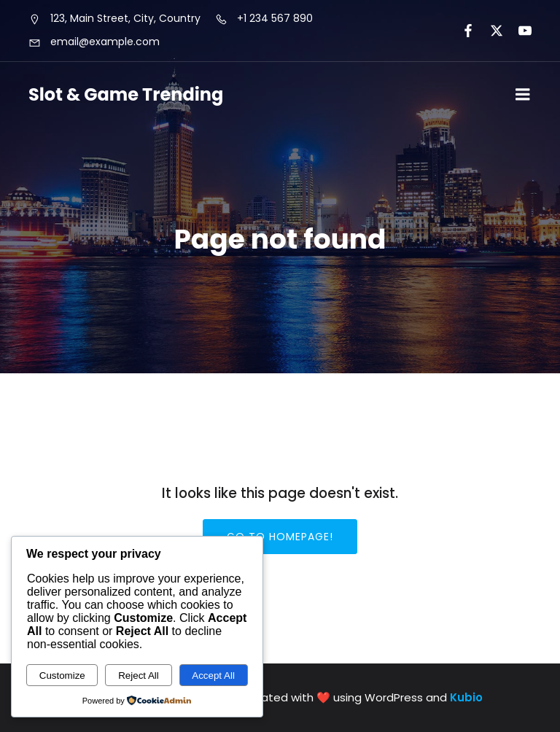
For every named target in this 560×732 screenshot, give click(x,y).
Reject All (139, 675)
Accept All (213, 675)
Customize (62, 675)
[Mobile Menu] (523, 95)
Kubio (466, 697)
